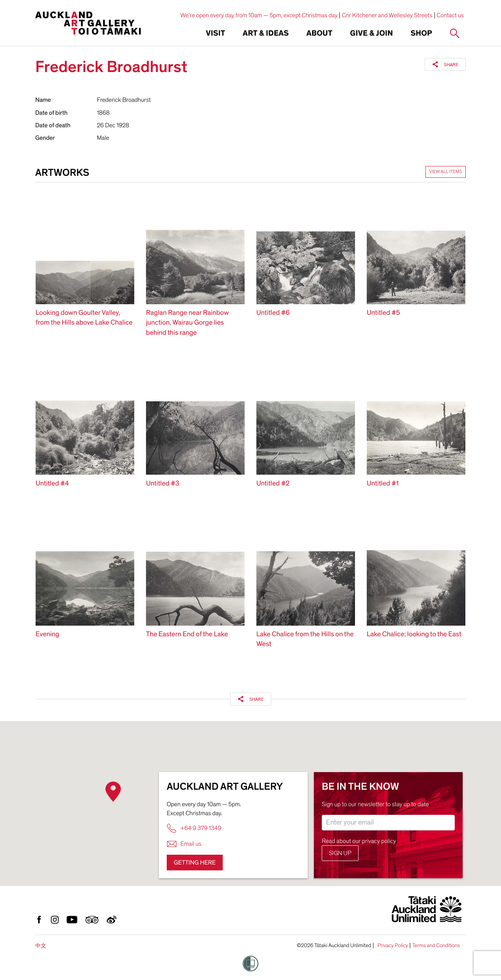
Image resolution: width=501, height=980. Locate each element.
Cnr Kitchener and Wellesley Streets (387, 15)
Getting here (195, 863)
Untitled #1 (383, 484)
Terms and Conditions (436, 946)
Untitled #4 (52, 484)
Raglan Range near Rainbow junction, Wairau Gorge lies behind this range (187, 323)
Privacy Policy (393, 946)
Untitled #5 (383, 313)
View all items (446, 172)
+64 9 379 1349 (194, 828)
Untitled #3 (163, 484)
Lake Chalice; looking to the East (414, 634)
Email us (184, 844)
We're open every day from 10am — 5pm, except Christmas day (259, 15)
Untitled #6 (273, 313)
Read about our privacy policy (359, 841)
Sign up (340, 853)
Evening (47, 634)
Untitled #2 (273, 484)
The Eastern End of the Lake (187, 634)
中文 (41, 946)
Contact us (451, 15)
